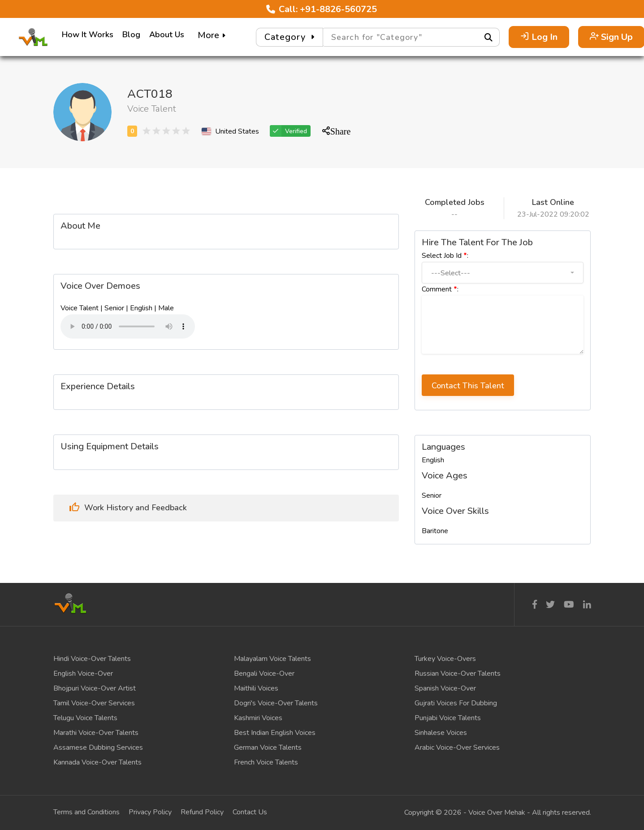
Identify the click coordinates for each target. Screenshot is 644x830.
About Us (167, 35)
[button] (503, 273)
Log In (539, 37)
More (212, 35)
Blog (131, 35)
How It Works (88, 35)
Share (341, 130)
